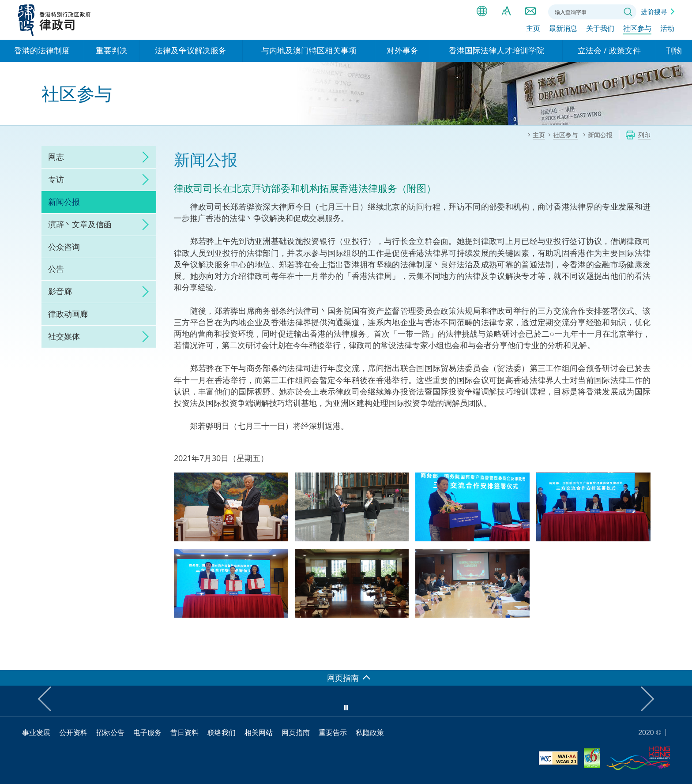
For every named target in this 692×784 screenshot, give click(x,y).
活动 (667, 30)
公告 (56, 269)
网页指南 (296, 732)
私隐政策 (370, 732)
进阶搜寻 (654, 11)
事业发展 (36, 732)
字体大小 (506, 11)
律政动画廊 (68, 314)
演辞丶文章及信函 (80, 224)
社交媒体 (64, 336)
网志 (56, 157)
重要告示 (333, 732)
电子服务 (147, 732)
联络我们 (530, 11)
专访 (56, 179)
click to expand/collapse (143, 157)
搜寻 (628, 12)
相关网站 (259, 732)
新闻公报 (64, 202)
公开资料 (73, 732)
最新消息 (563, 30)
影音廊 (60, 291)
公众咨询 (64, 247)
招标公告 (110, 732)
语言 (482, 11)
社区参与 (637, 30)
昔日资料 (184, 732)
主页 (533, 30)
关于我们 (600, 30)
